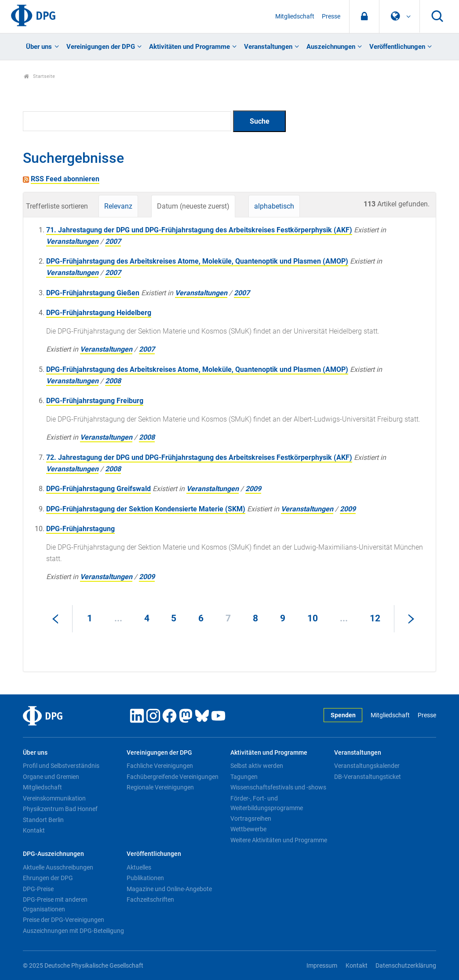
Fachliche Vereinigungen (160, 766)
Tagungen (244, 777)
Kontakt (34, 830)
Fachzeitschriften (150, 899)
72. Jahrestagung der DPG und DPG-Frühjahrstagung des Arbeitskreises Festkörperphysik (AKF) (199, 457)
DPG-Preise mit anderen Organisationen (55, 904)
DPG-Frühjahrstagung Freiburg (95, 401)
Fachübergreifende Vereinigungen (173, 777)
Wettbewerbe (248, 829)
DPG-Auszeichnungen (53, 854)
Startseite (39, 76)
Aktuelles (139, 867)
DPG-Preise (38, 889)
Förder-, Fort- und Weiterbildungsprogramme (267, 803)
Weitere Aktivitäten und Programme (279, 840)
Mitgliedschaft (295, 17)
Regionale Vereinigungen (160, 787)
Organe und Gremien (51, 777)
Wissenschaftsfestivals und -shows (278, 787)
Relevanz (118, 206)
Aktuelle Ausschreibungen (58, 867)
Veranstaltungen (268, 47)
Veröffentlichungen (397, 47)
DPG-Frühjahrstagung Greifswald (98, 489)
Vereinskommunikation (54, 798)
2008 (113, 381)
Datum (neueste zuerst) (193, 206)
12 (375, 618)
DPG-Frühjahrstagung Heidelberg (99, 313)
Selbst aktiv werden (257, 766)
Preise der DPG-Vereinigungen (64, 920)
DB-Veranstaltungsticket (368, 777)
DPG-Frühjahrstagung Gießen (93, 293)
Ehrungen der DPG (48, 878)
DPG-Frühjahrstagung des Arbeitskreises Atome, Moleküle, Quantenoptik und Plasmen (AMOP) (197, 261)
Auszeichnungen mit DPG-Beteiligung (73, 931)
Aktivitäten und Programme (189, 47)
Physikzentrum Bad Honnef (60, 809)
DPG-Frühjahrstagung (80, 529)
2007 (113, 241)
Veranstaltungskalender (367, 766)
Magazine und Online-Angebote (169, 889)
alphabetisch (274, 206)
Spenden (343, 715)
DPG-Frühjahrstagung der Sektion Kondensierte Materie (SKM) (146, 509)
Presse (331, 17)
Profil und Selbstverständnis (61, 766)
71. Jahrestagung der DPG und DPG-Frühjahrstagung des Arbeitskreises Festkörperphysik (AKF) (199, 230)
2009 (253, 489)
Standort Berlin (43, 820)
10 (313, 618)
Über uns (39, 47)
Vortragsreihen (251, 819)
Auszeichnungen (331, 47)
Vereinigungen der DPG (101, 47)
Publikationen (145, 878)
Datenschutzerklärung (406, 966)
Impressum (322, 966)
